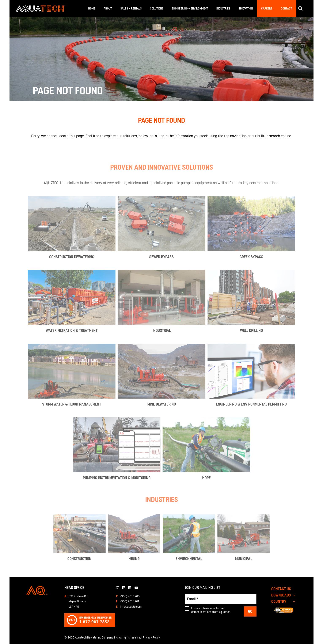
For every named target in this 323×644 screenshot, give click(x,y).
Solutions (157, 8)
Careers (267, 8)
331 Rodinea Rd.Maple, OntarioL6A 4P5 (78, 601)
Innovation (246, 8)
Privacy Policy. (152, 637)
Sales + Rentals (131, 8)
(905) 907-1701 (130, 601)
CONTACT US (281, 589)
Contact (286, 8)
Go (250, 611)
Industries (223, 8)
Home (92, 8)
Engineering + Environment (190, 8)
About (108, 8)
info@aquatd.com (131, 607)
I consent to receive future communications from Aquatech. (211, 610)
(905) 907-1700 (130, 596)
